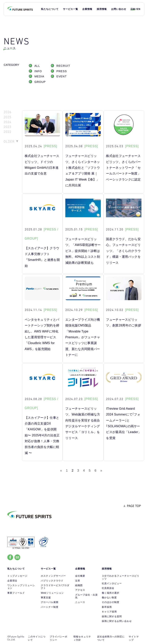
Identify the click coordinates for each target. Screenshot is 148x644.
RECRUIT (63, 66)
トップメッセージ (17, 576)
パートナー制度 (50, 607)
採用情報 (102, 9)
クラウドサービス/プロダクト (55, 587)
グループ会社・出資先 (86, 596)
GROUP (40, 82)
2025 (8, 117)
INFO (38, 71)
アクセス (80, 590)
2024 (8, 122)
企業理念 (12, 581)
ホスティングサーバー (53, 576)
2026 (8, 112)
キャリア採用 (109, 612)
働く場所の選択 (111, 593)
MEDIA (39, 76)
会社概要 (80, 576)
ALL (37, 66)
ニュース (80, 602)
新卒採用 (107, 607)
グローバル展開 (50, 602)
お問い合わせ (119, 9)
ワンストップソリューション (21, 587)
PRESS (62, 71)
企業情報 (87, 9)
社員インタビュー (112, 583)
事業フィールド (16, 593)
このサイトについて (37, 638)
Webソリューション (52, 593)
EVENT (62, 76)
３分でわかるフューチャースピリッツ (121, 577)
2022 (8, 132)
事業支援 (46, 598)
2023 (8, 127)
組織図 (79, 585)
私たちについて (50, 9)
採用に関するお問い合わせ (117, 621)
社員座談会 (108, 588)
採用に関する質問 (112, 617)
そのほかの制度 (111, 602)
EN (139, 9)
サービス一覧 (71, 9)
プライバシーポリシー (58, 638)
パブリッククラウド (52, 581)
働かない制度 (109, 598)
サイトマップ (134, 638)
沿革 (78, 581)
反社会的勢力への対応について (111, 638)
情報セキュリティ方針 (82, 638)
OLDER (9, 141)
